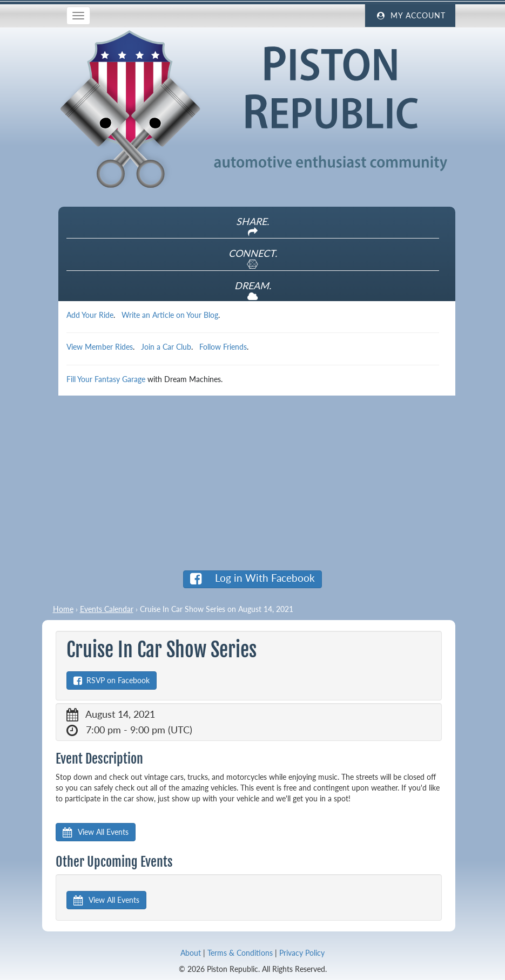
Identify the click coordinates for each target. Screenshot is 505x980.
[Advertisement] (253, 482)
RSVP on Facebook (112, 680)
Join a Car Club (166, 347)
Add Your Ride (90, 315)
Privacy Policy (302, 953)
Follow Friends (223, 347)
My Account (410, 16)
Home (63, 609)
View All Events (96, 832)
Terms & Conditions (240, 953)
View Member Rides (100, 347)
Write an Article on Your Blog (170, 315)
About (191, 953)
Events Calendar (107, 609)
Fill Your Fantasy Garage (106, 379)
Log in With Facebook (253, 579)
